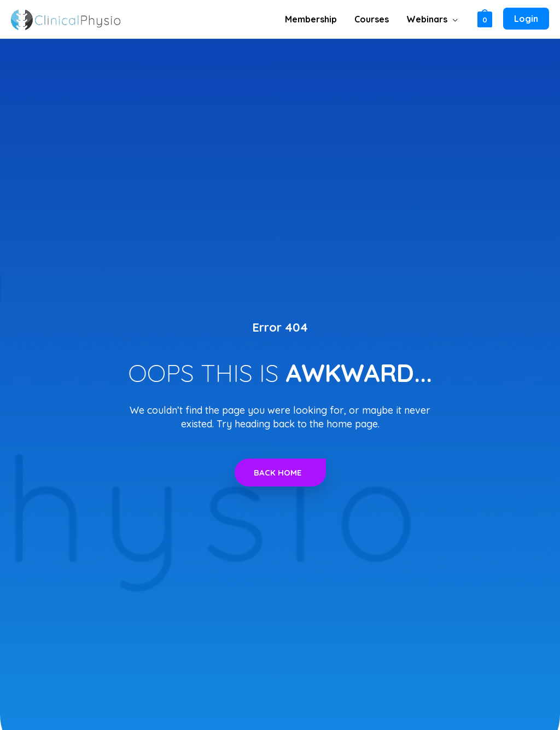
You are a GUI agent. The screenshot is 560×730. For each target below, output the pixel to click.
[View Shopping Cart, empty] (485, 19)
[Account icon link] (526, 19)
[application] (453, 19)
